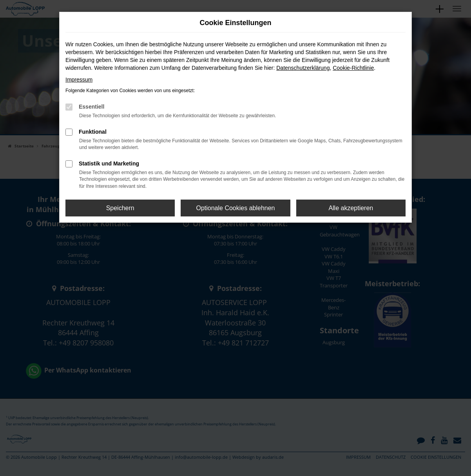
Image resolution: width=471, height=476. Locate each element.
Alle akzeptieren (351, 208)
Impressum (79, 80)
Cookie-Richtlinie (353, 68)
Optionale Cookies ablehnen (235, 208)
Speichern (120, 208)
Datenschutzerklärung (303, 68)
